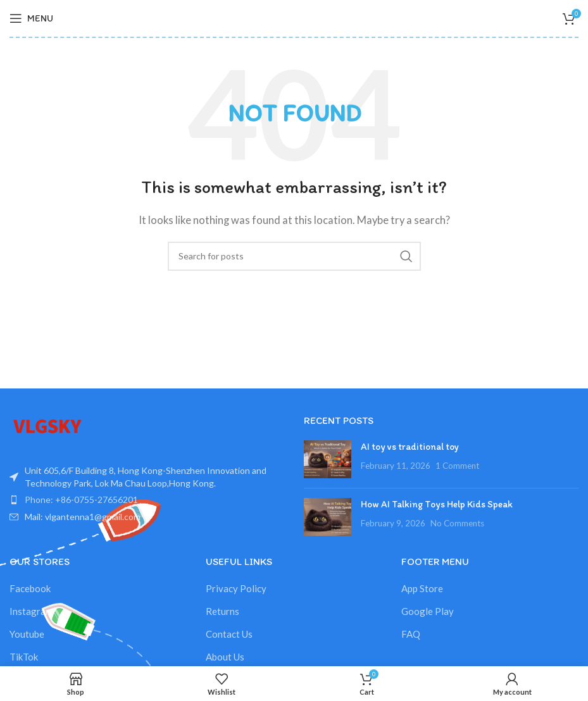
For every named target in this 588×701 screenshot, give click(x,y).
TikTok (24, 657)
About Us (225, 657)
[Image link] (47, 425)
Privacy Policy (236, 588)
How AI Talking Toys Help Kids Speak (437, 504)
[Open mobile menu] (31, 18)
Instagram (31, 611)
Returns (222, 611)
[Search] (294, 256)
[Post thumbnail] (328, 459)
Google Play (428, 611)
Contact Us (229, 634)
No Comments (457, 523)
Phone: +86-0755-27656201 (81, 499)
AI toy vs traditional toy (410, 447)
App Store (422, 588)
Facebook (30, 588)
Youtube (27, 634)
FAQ (411, 634)
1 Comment (457, 466)
